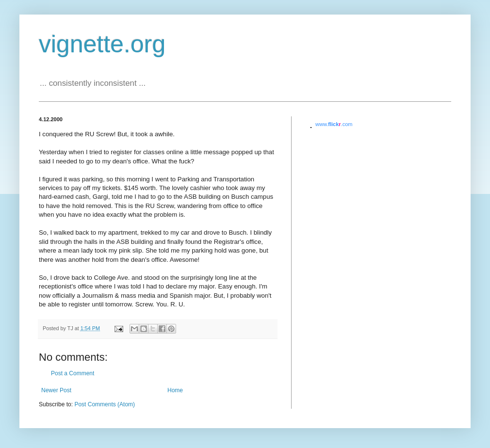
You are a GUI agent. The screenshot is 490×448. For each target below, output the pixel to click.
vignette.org (102, 44)
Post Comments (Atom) (105, 404)
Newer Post (56, 390)
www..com (334, 124)
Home (175, 390)
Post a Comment (73, 373)
